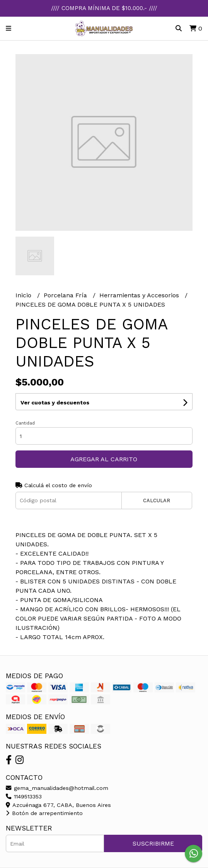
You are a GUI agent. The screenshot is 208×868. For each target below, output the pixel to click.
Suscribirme (153, 843)
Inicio (24, 295)
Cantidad (25, 423)
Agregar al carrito (104, 459)
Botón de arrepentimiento (44, 813)
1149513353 (24, 796)
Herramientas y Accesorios (140, 295)
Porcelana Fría (66, 295)
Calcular (157, 501)
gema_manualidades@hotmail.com (57, 788)
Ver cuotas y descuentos (55, 402)
